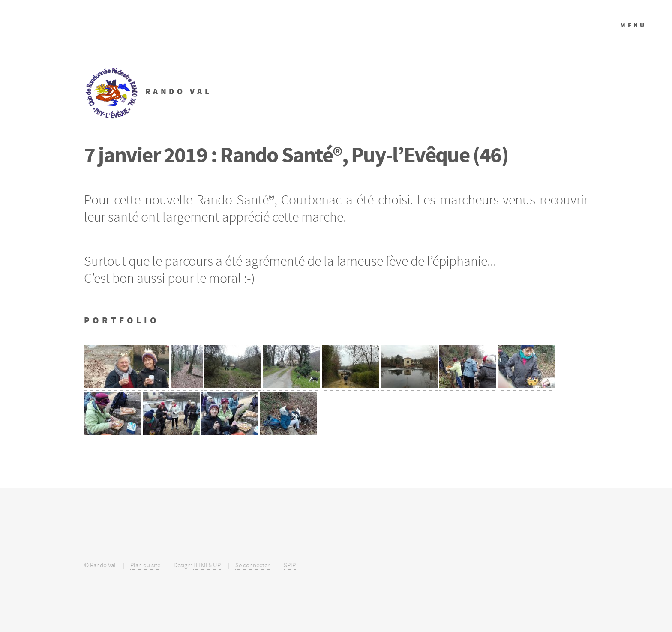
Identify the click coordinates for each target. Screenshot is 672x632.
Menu (633, 25)
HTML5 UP (207, 565)
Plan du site (145, 565)
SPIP (290, 565)
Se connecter (252, 565)
